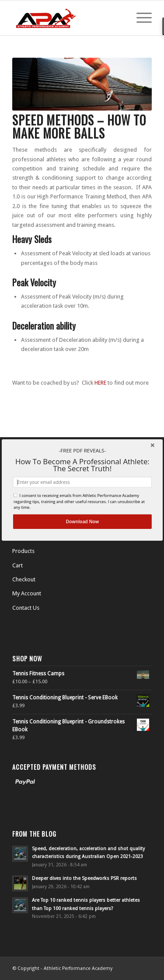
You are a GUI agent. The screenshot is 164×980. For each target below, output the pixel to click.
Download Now (82, 521)
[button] (82, 450)
